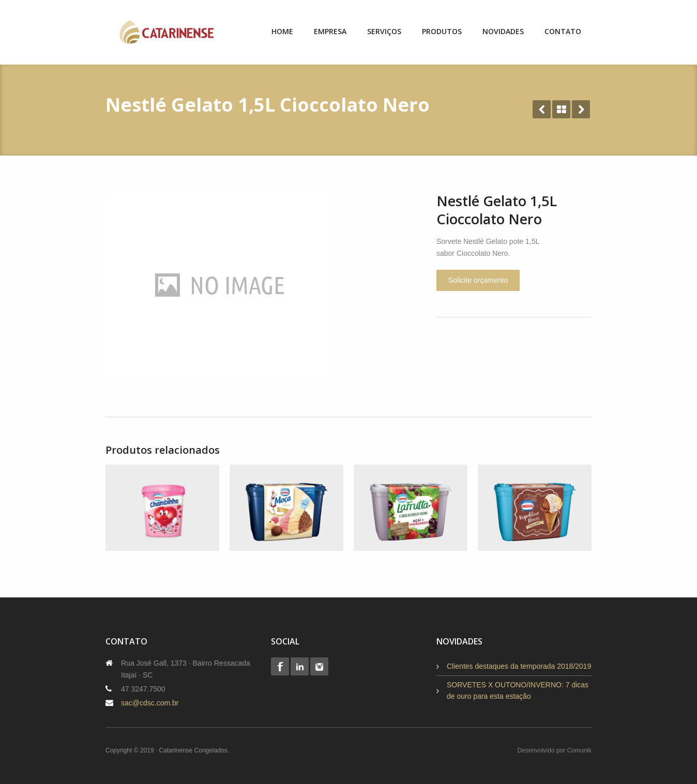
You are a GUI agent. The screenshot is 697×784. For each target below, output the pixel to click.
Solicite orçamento (478, 280)
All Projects (561, 109)
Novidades (503, 31)
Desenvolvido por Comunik (555, 750)
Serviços (384, 31)
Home (282, 31)
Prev (542, 109)
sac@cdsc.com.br (150, 703)
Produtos (442, 31)
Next (581, 109)
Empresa (330, 31)
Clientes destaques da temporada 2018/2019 (519, 666)
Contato (563, 31)
